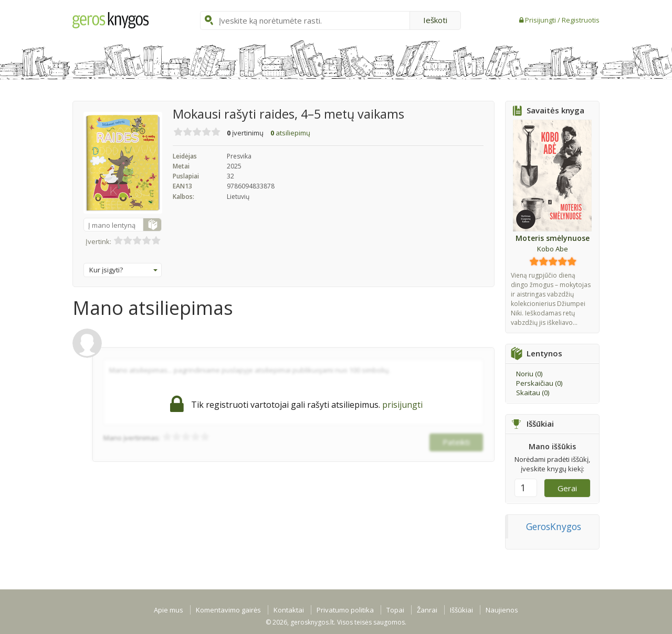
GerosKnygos (554, 526)
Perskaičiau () (539, 383)
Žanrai (427, 610)
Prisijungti (541, 20)
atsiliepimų (290, 133)
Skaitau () (533, 393)
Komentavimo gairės (228, 610)
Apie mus (169, 610)
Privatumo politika (345, 610)
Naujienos (502, 610)
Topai (395, 610)
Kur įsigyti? (123, 270)
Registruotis (581, 20)
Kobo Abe (553, 249)
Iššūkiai (461, 610)
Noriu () (529, 374)
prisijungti (402, 405)
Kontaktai (289, 610)
